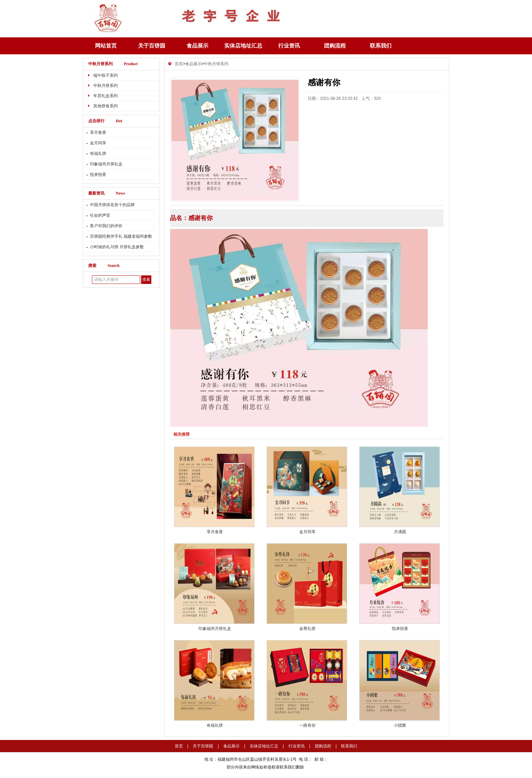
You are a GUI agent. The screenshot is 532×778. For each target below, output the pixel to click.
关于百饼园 (152, 46)
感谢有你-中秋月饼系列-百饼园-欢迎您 (218, 16)
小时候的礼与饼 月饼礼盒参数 (117, 247)
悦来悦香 (98, 175)
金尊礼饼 (307, 629)
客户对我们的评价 (106, 226)
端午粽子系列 (106, 75)
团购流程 (335, 46)
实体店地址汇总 (243, 46)
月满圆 (400, 532)
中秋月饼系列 (100, 64)
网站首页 (106, 46)
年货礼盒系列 (106, 96)
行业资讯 (289, 46)
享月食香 (98, 132)
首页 (179, 64)
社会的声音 (100, 215)
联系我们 (381, 46)
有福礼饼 (98, 153)
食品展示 (197, 46)
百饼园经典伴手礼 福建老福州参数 (121, 236)
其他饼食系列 (106, 106)
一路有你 (307, 725)
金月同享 (98, 143)
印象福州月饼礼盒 (106, 164)
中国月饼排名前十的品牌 (112, 205)
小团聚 (400, 725)
